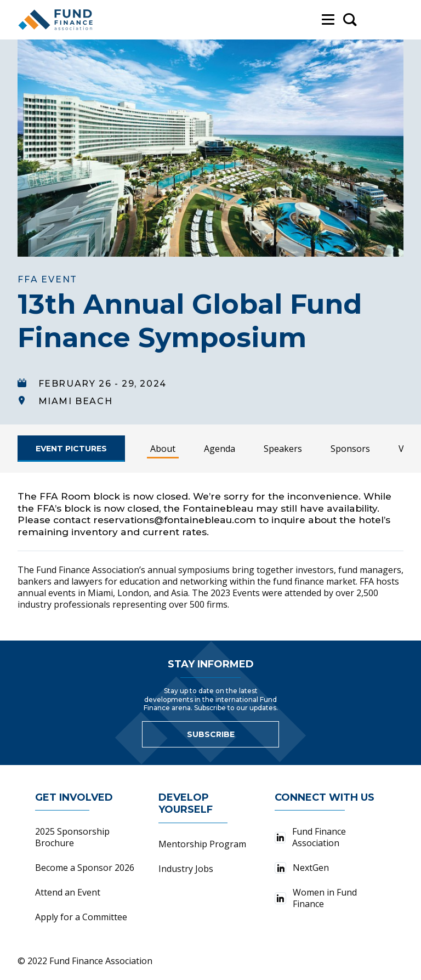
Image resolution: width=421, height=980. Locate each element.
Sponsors (350, 449)
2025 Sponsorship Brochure (72, 837)
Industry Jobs (186, 869)
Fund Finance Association (310, 837)
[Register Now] (71, 449)
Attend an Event (68, 892)
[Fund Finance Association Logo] (56, 20)
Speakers (283, 449)
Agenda (220, 449)
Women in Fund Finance (315, 898)
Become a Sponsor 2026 (85, 868)
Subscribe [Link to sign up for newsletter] (211, 734)
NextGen (302, 868)
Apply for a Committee (81, 917)
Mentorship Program (202, 844)
